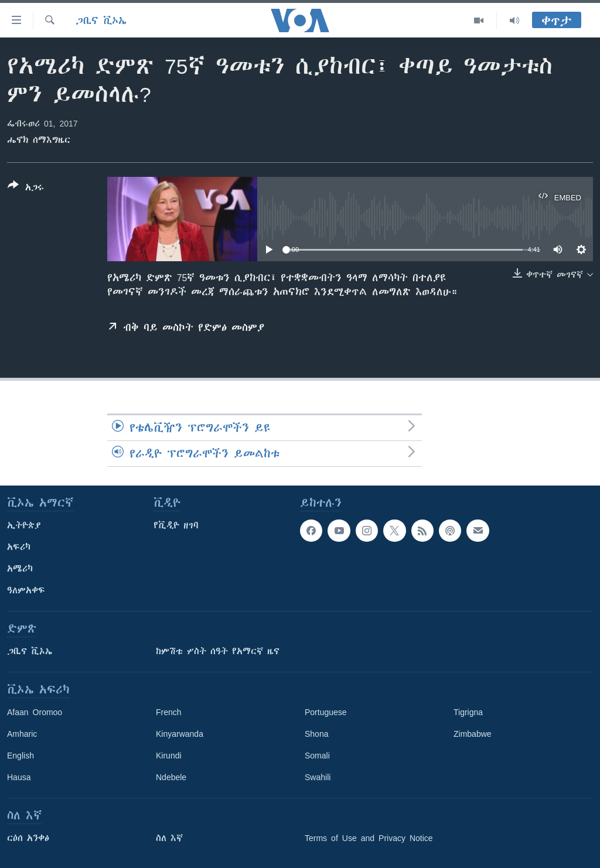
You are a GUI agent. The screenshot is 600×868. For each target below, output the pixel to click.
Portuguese (326, 712)
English (21, 756)
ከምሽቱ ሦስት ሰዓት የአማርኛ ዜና (218, 651)
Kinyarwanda (180, 734)
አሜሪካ (20, 569)
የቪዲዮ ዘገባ (176, 525)
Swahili (318, 777)
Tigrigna (468, 712)
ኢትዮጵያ (24, 525)
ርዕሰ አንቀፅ (28, 838)
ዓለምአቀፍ (26, 590)
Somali (317, 756)
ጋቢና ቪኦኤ (101, 20)
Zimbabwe (473, 734)
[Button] (26, 189)
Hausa (19, 777)
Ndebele (171, 777)
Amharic (22, 734)
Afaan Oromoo (35, 712)
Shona (316, 734)
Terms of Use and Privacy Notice (369, 838)
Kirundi (169, 756)
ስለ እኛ (169, 838)
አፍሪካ (19, 547)
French (169, 712)
